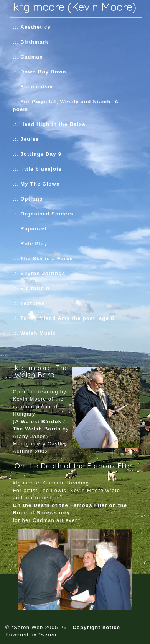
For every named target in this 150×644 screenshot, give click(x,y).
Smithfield (35, 288)
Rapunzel (33, 229)
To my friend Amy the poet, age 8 (67, 318)
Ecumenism (37, 87)
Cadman (32, 57)
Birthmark (34, 42)
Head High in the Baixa (53, 124)
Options (31, 199)
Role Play (34, 244)
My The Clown (40, 184)
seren (49, 635)
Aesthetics (35, 27)
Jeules (30, 139)
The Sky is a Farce (47, 258)
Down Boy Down (43, 72)
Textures (33, 303)
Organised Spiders (47, 214)
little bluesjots (41, 169)
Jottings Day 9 (41, 154)
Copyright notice (96, 627)
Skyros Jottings (43, 273)
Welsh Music (38, 333)
